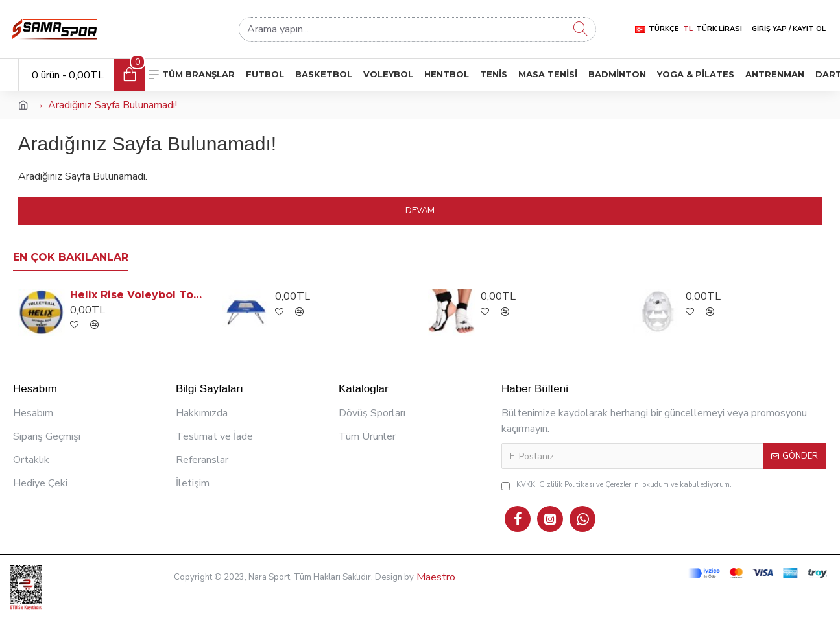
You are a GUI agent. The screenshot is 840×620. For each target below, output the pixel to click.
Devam (420, 211)
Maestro (435, 577)
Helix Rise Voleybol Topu (138, 295)
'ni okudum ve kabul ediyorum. (617, 485)
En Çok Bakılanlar (71, 257)
